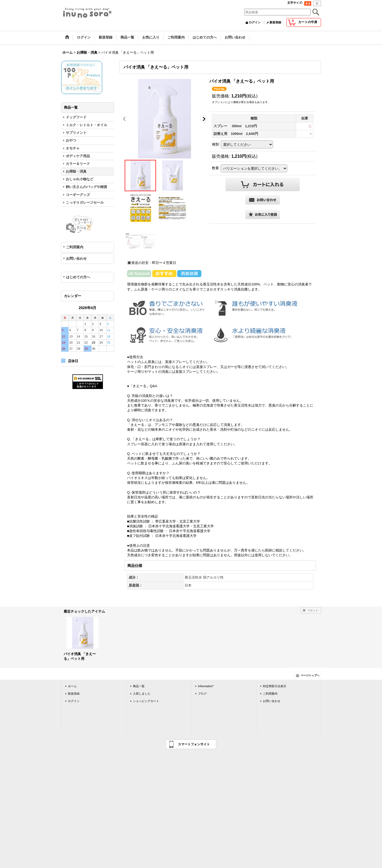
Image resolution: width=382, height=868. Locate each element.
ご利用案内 (75, 247)
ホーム (72, 686)
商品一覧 (139, 686)
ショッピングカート (146, 701)
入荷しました (142, 694)
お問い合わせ (76, 258)
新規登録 (275, 22)
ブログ (202, 694)
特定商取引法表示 (275, 686)
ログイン (255, 22)
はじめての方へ (78, 277)
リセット (313, 610)
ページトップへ (310, 675)
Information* (206, 686)
